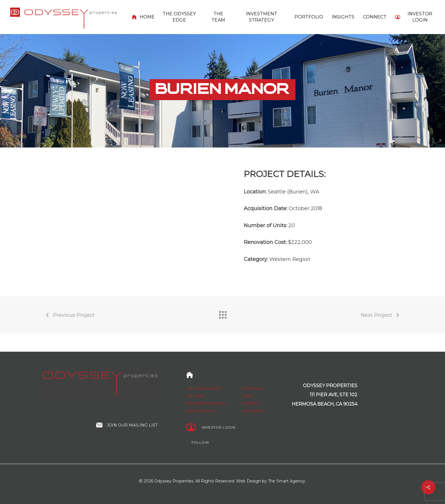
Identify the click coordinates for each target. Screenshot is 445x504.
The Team (195, 396)
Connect (251, 403)
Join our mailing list (132, 425)
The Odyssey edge (203, 388)
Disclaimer (253, 411)
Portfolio (253, 388)
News (248, 396)
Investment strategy (206, 403)
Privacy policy (201, 411)
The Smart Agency (286, 481)
